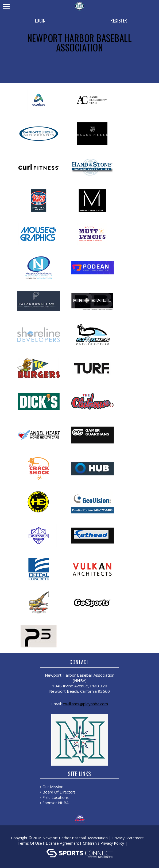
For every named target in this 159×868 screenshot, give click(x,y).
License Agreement (62, 843)
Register (119, 21)
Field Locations (56, 797)
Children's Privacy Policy (103, 843)
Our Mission (53, 787)
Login (40, 21)
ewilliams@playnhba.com (85, 704)
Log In (136, 843)
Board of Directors (59, 792)
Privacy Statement (128, 838)
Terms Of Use (30, 843)
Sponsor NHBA (56, 803)
